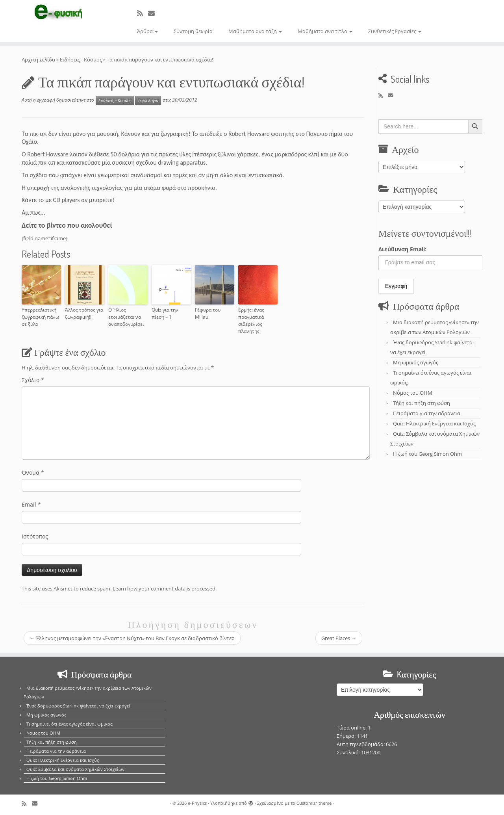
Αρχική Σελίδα (39, 59)
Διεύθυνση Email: (402, 249)
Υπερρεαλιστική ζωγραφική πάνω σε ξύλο (40, 317)
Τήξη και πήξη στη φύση (422, 403)
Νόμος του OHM (413, 393)
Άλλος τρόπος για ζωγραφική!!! (84, 313)
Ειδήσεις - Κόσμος (81, 59)
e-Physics (197, 803)
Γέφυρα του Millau (208, 313)
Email (31, 504)
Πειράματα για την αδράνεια (427, 413)
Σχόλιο (33, 380)
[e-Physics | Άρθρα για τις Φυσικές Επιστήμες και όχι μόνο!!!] (58, 13)
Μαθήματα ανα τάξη (255, 31)
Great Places (339, 638)
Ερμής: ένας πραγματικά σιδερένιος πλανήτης (251, 320)
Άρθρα (147, 31)
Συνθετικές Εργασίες (395, 31)
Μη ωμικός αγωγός (416, 362)
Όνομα (33, 472)
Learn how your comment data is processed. (165, 589)
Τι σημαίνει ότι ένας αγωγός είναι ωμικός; (70, 724)
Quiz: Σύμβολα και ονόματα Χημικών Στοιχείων (75, 769)
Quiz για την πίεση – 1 (165, 313)
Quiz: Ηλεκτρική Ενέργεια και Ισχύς (434, 423)
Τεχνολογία (148, 100)
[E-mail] (154, 13)
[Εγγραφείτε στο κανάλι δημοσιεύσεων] (143, 13)
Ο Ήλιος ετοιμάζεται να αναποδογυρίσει (126, 317)
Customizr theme (314, 803)
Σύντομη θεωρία (193, 31)
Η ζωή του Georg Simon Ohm (427, 454)
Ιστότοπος (35, 536)
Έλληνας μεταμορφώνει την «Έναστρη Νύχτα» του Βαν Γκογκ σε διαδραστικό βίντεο (132, 638)
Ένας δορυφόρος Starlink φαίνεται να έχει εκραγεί (78, 706)
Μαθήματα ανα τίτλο (325, 31)
